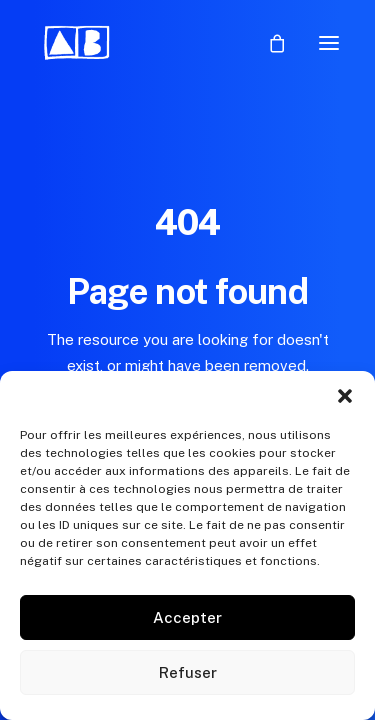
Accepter (187, 617)
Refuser (188, 672)
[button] (345, 396)
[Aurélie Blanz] (77, 43)
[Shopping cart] (268, 43)
